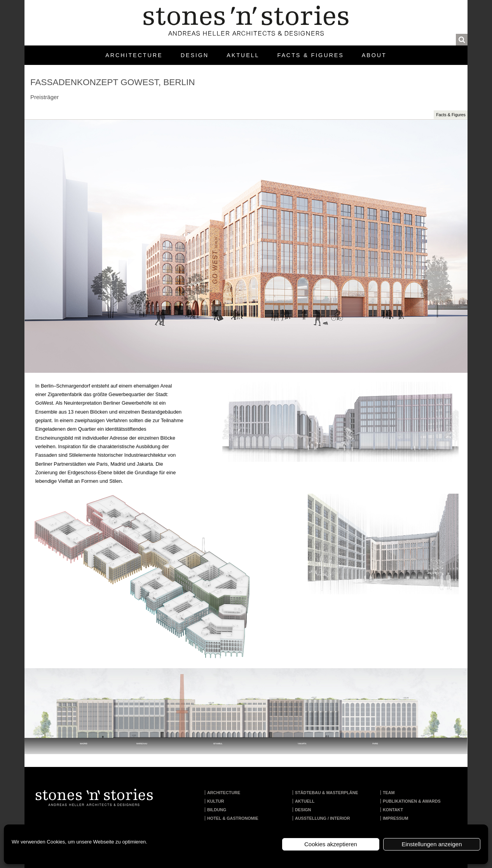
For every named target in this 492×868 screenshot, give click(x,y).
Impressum (395, 818)
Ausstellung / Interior (323, 818)
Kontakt (393, 810)
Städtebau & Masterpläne (327, 793)
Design (195, 55)
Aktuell (243, 55)
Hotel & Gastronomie (233, 818)
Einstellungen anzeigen (432, 844)
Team (389, 793)
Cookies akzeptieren (331, 844)
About (374, 55)
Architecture (134, 55)
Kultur (216, 801)
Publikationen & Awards (412, 801)
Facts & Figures (311, 55)
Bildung (217, 810)
